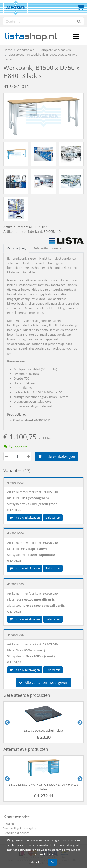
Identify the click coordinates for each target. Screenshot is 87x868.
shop (31, 36)
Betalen (9, 824)
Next (80, 722)
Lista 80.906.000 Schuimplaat (44, 730)
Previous (7, 722)
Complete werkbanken (55, 50)
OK (52, 862)
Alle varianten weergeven (44, 682)
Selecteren (53, 518)
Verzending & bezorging (20, 828)
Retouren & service (16, 833)
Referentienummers (47, 248)
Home (8, 50)
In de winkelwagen (56, 456)
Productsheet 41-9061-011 (30, 420)
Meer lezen (38, 862)
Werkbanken (26, 50)
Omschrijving (16, 248)
